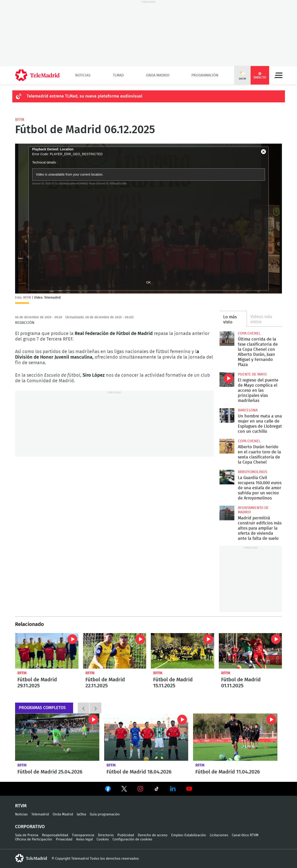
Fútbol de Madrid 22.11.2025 (115, 651)
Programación (205, 75)
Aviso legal (84, 839)
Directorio (106, 835)
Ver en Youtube (189, 789)
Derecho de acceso (153, 835)
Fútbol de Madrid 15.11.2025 (182, 651)
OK (148, 282)
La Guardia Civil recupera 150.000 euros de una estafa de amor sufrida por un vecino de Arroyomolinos (227, 477)
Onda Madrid (158, 75)
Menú (278, 75)
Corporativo (30, 827)
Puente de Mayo (252, 374)
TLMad (118, 75)
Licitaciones (219, 835)
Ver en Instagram (140, 789)
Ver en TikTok (157, 790)
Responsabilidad (55, 835)
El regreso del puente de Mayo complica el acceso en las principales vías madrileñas (227, 380)
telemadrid (31, 858)
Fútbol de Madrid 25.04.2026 (57, 737)
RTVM (21, 806)
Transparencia (83, 835)
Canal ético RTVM (245, 835)
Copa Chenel (249, 333)
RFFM (20, 120)
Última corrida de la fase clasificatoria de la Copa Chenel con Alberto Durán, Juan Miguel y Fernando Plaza (227, 339)
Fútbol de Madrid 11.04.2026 (235, 737)
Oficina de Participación (34, 839)
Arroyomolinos (253, 472)
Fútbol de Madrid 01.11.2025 (250, 651)
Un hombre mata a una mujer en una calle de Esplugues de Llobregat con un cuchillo (227, 415)
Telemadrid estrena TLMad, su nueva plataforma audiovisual (84, 96)
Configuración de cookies (132, 839)
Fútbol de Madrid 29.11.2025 (47, 651)
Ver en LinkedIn (173, 789)
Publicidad (126, 835)
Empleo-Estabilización (189, 835)
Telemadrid (40, 814)
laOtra (81, 814)
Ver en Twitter (124, 790)
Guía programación (105, 814)
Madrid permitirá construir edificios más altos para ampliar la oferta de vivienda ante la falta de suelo (227, 513)
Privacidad (64, 839)
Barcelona (248, 410)
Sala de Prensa (27, 835)
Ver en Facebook (108, 790)
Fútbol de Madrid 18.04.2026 (146, 737)
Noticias (83, 75)
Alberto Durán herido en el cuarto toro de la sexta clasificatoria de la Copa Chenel (227, 446)
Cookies (103, 839)
